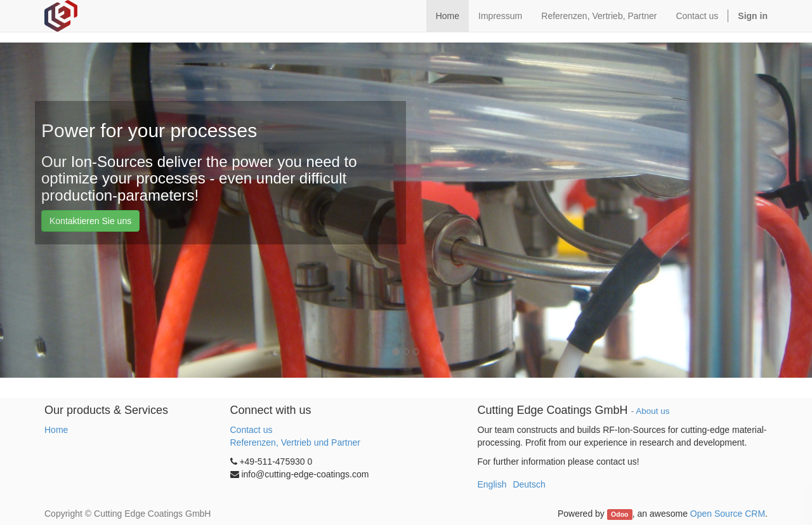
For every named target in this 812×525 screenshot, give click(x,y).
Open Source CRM (728, 514)
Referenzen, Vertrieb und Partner (295, 442)
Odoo (619, 514)
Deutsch (529, 484)
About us (652, 411)
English (492, 484)
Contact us (252, 430)
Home (56, 430)
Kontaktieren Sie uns (90, 221)
